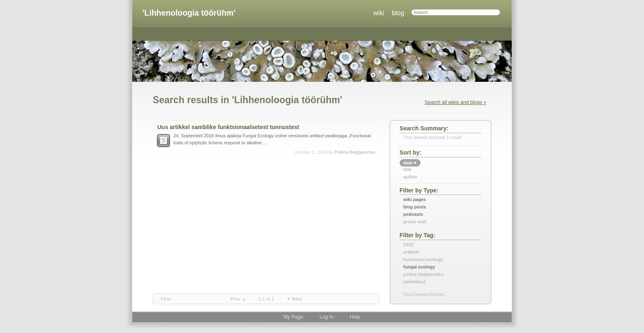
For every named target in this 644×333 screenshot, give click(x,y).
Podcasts (413, 214)
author (410, 177)
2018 (408, 245)
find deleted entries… (426, 294)
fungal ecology (419, 267)
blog (398, 13)
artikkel (411, 252)
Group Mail (415, 222)
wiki (379, 13)
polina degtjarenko (423, 274)
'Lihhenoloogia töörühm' (189, 13)
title (407, 169)
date (410, 163)
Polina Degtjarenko (355, 152)
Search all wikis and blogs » (455, 102)
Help (355, 317)
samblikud (414, 282)
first (166, 299)
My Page (293, 317)
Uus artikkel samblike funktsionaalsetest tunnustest (228, 127)
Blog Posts (415, 207)
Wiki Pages (415, 199)
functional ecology (423, 259)
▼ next (294, 299)
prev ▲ (238, 299)
